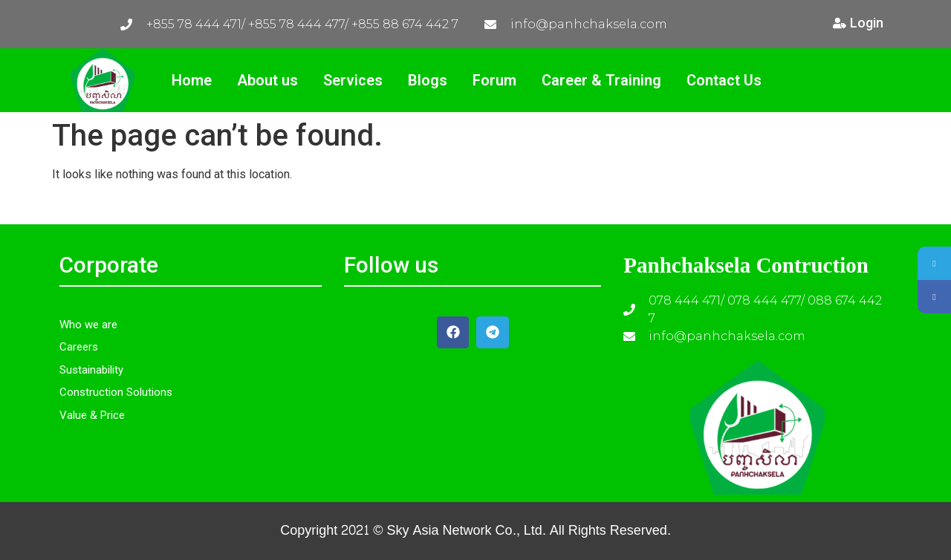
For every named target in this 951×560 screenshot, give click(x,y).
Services (353, 80)
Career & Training (601, 80)
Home (192, 80)
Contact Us (724, 80)
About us (267, 80)
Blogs (428, 80)
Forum (494, 80)
